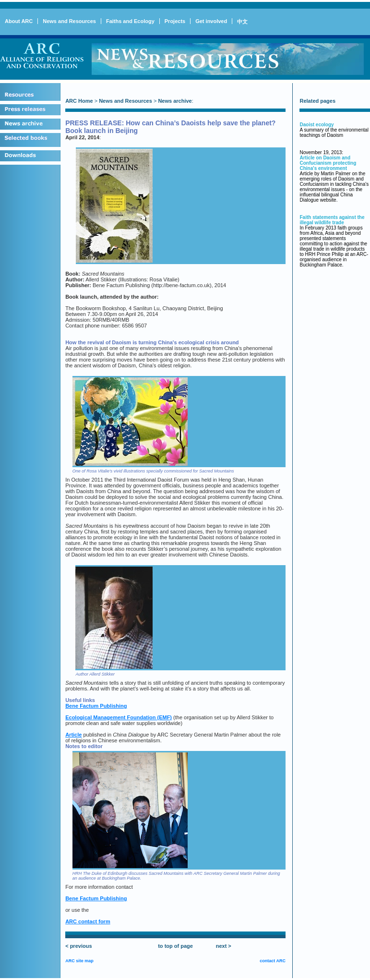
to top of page (175, 946)
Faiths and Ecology (130, 21)
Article (73, 735)
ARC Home (79, 101)
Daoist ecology (316, 125)
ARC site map (79, 961)
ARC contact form (88, 921)
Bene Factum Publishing (96, 706)
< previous (78, 946)
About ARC (19, 21)
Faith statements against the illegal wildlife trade (332, 220)
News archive (175, 101)
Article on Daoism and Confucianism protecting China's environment (328, 163)
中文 (242, 22)
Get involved (211, 21)
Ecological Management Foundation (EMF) (119, 717)
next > (224, 946)
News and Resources (69, 21)
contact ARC (273, 961)
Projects (175, 21)
